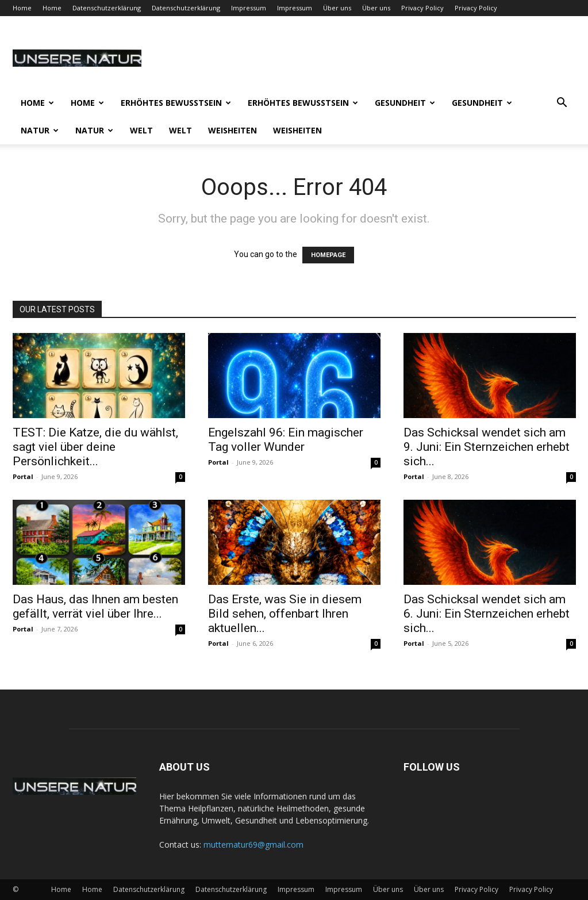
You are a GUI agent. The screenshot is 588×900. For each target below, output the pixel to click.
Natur (40, 130)
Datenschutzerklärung (107, 8)
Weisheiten (232, 130)
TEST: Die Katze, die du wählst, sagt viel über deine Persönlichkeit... (95, 447)
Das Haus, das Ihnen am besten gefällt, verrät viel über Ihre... (95, 606)
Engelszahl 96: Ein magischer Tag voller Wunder (286, 440)
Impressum (249, 8)
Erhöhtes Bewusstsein (176, 103)
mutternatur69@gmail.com (253, 845)
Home (22, 8)
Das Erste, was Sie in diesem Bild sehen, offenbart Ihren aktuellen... (285, 614)
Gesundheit (405, 103)
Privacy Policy (422, 8)
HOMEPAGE (328, 255)
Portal (23, 476)
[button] (562, 104)
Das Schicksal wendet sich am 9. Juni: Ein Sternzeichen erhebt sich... (487, 447)
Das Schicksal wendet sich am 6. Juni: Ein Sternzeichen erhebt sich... (487, 614)
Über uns (337, 8)
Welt (141, 130)
